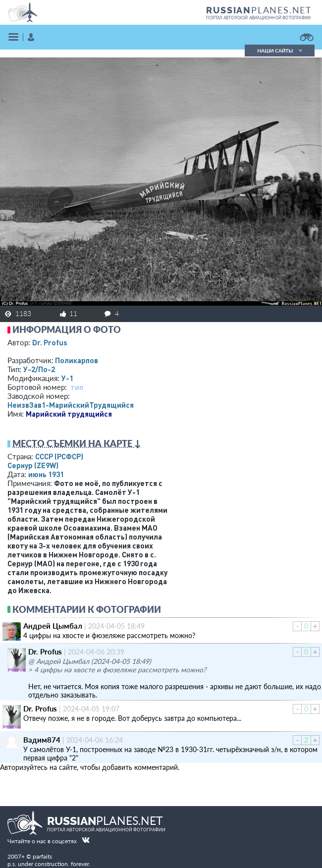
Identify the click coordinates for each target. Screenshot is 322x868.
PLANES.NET (259, 10)
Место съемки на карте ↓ (77, 443)
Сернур (33, 465)
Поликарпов (77, 360)
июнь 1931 (46, 474)
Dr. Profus (50, 342)
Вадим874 (42, 740)
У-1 (67, 378)
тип (77, 387)
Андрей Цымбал (53, 626)
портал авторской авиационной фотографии (258, 18)
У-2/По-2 (39, 369)
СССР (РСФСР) (59, 456)
